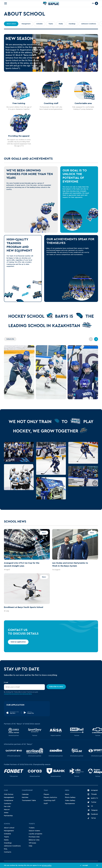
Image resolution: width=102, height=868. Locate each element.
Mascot (7, 810)
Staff (46, 804)
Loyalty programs (35, 834)
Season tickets (34, 831)
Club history (9, 794)
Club (6, 790)
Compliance (8, 800)
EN (93, 3)
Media (61, 24)
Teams (51, 24)
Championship (27, 790)
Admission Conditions (89, 24)
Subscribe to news (56, 687)
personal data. (27, 694)
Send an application (18, 642)
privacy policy (47, 865)
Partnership (8, 816)
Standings (72, 24)
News (67, 794)
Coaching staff (49, 800)
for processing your (16, 694)
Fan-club (7, 806)
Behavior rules (34, 840)
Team (46, 790)
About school (11, 24)
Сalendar (25, 794)
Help (31, 846)
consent (7, 694)
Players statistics (50, 797)
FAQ (5, 849)
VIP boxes (32, 843)
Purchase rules (34, 837)
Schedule (39, 24)
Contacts (8, 804)
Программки (70, 804)
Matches (25, 797)
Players (46, 794)
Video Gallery (70, 800)
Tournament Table (29, 800)
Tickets (32, 824)
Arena (6, 813)
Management (26, 24)
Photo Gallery (70, 797)
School (7, 824)
